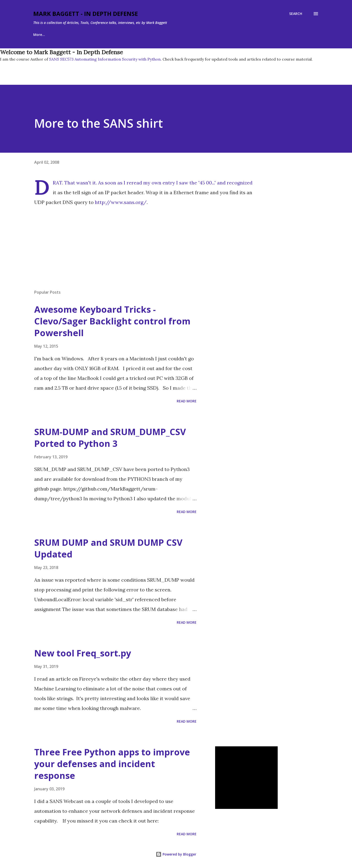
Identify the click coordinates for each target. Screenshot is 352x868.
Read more (187, 401)
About (63, 35)
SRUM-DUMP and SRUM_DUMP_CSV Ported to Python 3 (110, 438)
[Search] (296, 14)
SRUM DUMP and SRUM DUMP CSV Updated (108, 548)
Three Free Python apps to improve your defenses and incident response (112, 764)
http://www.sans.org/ (121, 202)
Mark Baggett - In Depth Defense (86, 14)
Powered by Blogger (176, 854)
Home (38, 35)
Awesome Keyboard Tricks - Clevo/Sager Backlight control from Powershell (112, 321)
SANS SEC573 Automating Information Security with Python (104, 59)
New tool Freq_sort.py (83, 653)
